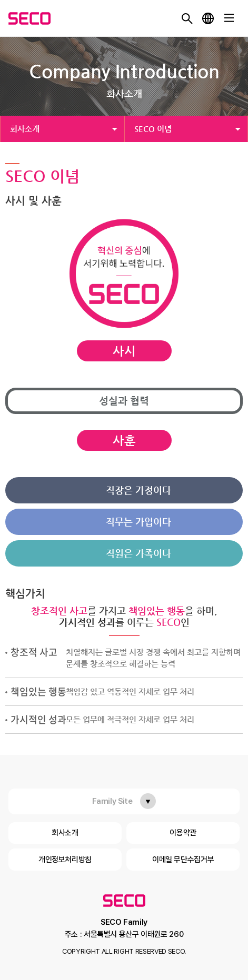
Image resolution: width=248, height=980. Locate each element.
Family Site (112, 801)
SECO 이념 (153, 129)
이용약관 (183, 833)
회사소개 (25, 129)
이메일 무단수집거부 (183, 860)
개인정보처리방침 (65, 860)
